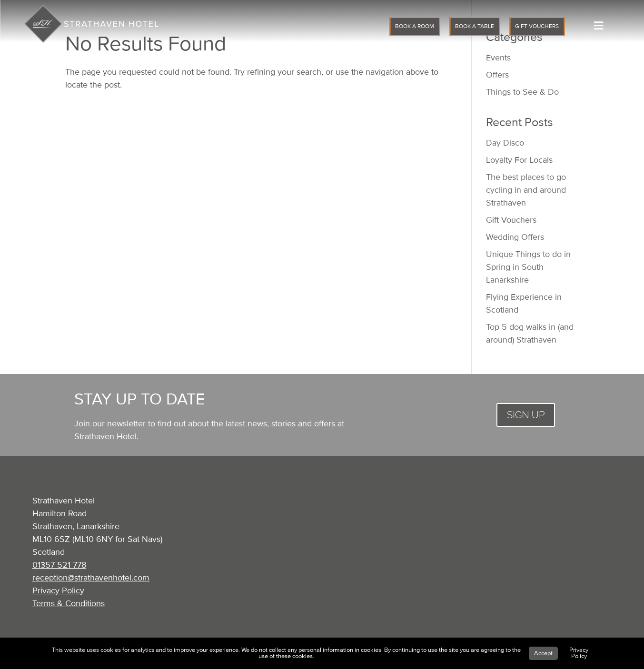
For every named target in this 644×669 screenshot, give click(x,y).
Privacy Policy (58, 590)
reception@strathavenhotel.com (91, 578)
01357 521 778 (59, 565)
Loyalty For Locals (519, 160)
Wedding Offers (515, 237)
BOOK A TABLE (475, 26)
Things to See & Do (522, 92)
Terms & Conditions (69, 603)
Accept (543, 653)
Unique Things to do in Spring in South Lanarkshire (528, 267)
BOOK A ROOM (415, 26)
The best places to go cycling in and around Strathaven (526, 190)
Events (498, 58)
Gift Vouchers (511, 220)
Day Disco (505, 143)
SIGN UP (526, 415)
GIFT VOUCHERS (537, 26)
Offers (497, 75)
